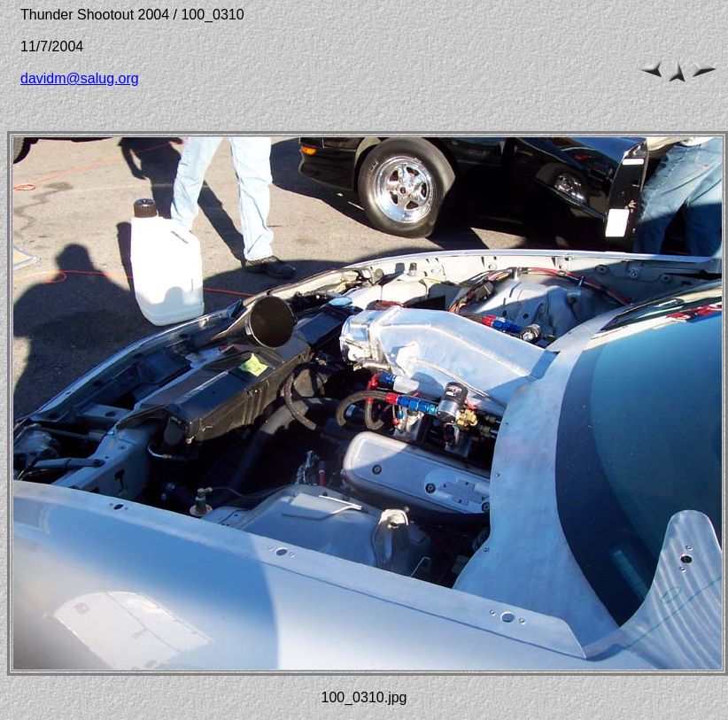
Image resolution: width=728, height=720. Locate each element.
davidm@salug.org (80, 78)
